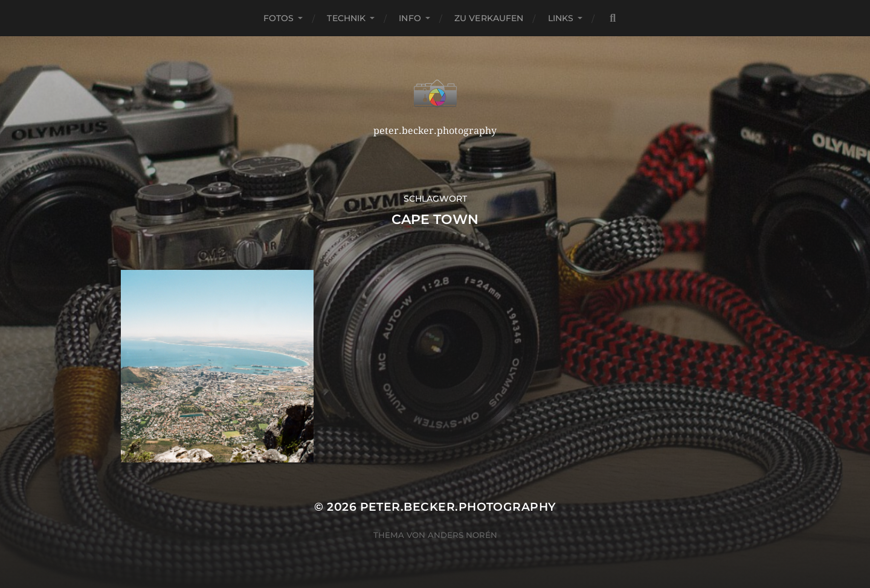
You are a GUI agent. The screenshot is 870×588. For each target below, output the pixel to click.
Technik (346, 18)
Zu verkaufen (489, 18)
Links (561, 18)
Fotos (279, 18)
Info (410, 18)
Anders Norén (462, 535)
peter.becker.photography (458, 507)
